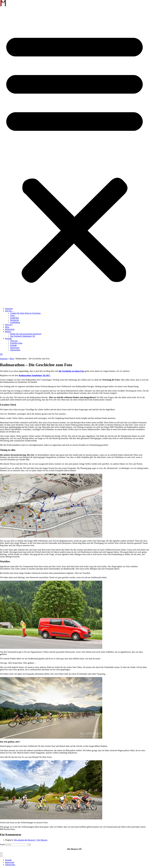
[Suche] (30, 845)
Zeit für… (9, 311)
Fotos (13, 315)
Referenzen (10, 329)
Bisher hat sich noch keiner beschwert (26, 334)
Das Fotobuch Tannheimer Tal (23, 336)
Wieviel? (9, 325)
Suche (2, 844)
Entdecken (15, 318)
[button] (74, 156)
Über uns (14, 341)
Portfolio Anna (16, 343)
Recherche (15, 320)
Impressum (15, 348)
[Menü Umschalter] (1, 855)
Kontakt (8, 338)
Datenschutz (15, 350)
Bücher (8, 332)
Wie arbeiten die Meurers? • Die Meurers (31, 840)
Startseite (9, 309)
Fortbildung (15, 322)
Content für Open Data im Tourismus (25, 313)
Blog (7, 327)
